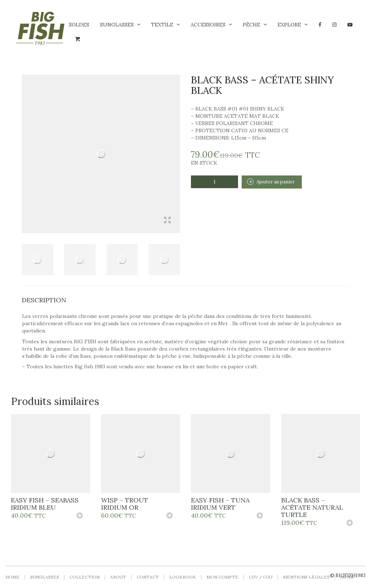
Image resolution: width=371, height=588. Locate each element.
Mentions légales (306, 577)
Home (12, 577)
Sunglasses (117, 25)
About (118, 577)
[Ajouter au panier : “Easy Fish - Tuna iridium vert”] (260, 516)
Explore (289, 25)
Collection (85, 577)
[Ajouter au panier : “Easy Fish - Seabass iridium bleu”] (80, 516)
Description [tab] (44, 300)
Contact (148, 577)
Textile (162, 25)
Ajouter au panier (276, 182)
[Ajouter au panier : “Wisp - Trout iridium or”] (170, 516)
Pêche (251, 25)
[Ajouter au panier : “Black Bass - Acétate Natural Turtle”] (350, 523)
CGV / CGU (261, 577)
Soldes (79, 25)
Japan (347, 577)
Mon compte (222, 577)
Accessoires (208, 25)
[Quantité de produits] (214, 182)
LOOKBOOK (183, 577)
